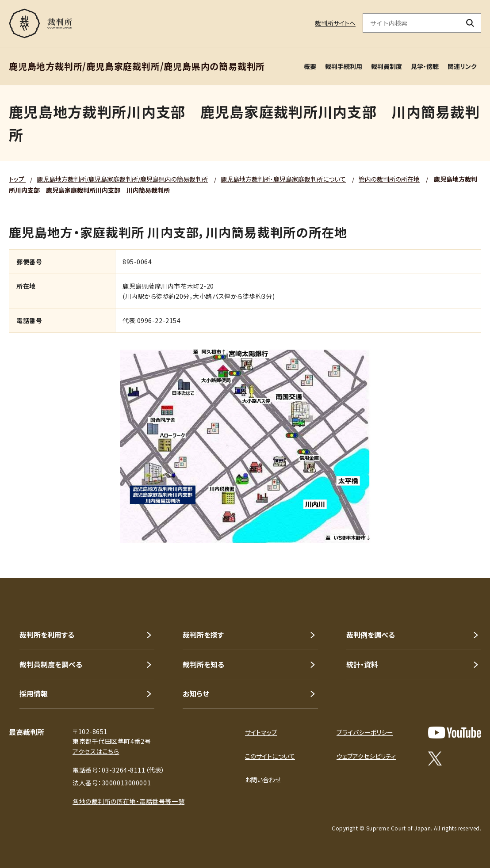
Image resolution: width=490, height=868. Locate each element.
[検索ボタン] (470, 23)
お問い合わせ (263, 780)
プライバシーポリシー (365, 732)
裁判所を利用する (47, 635)
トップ (17, 179)
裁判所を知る (203, 664)
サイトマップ (261, 732)
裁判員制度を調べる (51, 664)
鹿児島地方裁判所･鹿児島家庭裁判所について (283, 179)
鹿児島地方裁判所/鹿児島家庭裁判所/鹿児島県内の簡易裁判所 (122, 179)
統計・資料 (362, 664)
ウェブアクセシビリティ (366, 756)
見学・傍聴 (425, 66)
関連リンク (462, 66)
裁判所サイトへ (335, 23)
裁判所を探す (203, 635)
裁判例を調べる (371, 635)
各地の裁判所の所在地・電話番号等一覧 (128, 801)
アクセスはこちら (96, 751)
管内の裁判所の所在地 (389, 179)
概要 (310, 66)
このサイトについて (270, 756)
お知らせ (196, 693)
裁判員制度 (387, 66)
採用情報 (34, 693)
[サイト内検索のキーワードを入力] (411, 23)
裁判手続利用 (344, 66)
